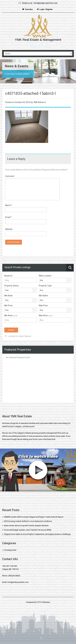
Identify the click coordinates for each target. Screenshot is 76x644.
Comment (10, 176)
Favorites (28, 9)
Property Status (11, 286)
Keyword (8, 276)
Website (9, 229)
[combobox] (55, 280)
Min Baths (43, 296)
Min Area (11, 315)
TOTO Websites (43, 602)
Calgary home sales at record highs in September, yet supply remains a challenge (37, 534)
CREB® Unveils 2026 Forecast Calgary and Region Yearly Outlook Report (34, 517)
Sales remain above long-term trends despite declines (26, 526)
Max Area (46, 315)
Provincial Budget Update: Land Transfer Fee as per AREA (28, 530)
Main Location (45, 276)
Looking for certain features (18, 336)
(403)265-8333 (40, 46)
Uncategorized (10, 550)
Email (8, 217)
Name (9, 205)
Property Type (45, 286)
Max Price (43, 306)
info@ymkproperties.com (46, 3)
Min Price (8, 306)
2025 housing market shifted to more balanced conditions (28, 521)
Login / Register (45, 9)
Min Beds (8, 296)
